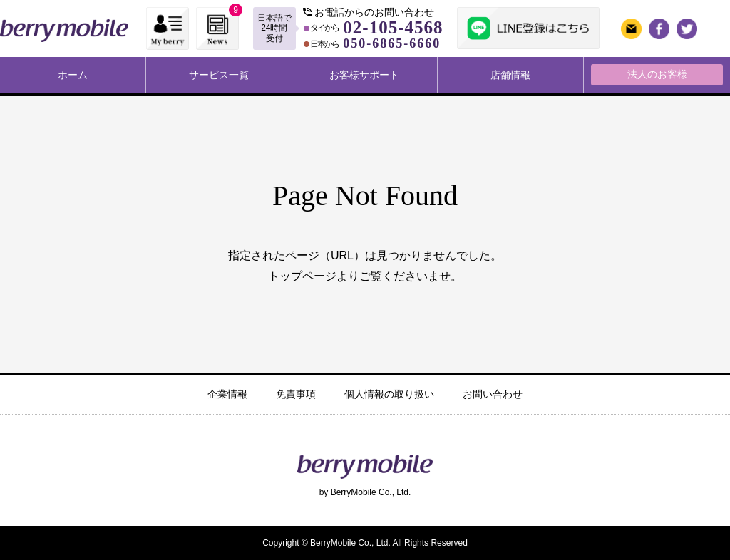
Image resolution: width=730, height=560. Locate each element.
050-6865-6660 (392, 43)
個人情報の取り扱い (389, 394)
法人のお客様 (657, 74)
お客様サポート (364, 75)
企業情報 (227, 394)
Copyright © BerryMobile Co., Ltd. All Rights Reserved (365, 543)
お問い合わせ (493, 394)
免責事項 (296, 394)
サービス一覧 (219, 75)
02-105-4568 (393, 27)
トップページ (302, 276)
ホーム (73, 75)
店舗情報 (510, 75)
